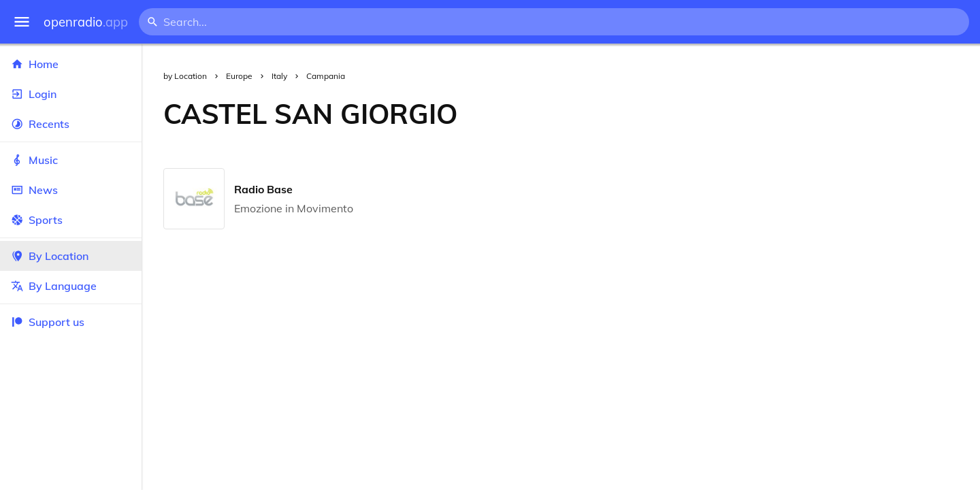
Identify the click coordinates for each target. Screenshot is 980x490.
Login (71, 94)
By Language (71, 286)
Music (71, 160)
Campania (326, 76)
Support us (48, 322)
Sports (71, 220)
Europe (239, 76)
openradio (86, 22)
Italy (279, 76)
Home (71, 64)
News (71, 190)
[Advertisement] (730, 114)
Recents (71, 124)
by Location (185, 76)
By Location (71, 256)
